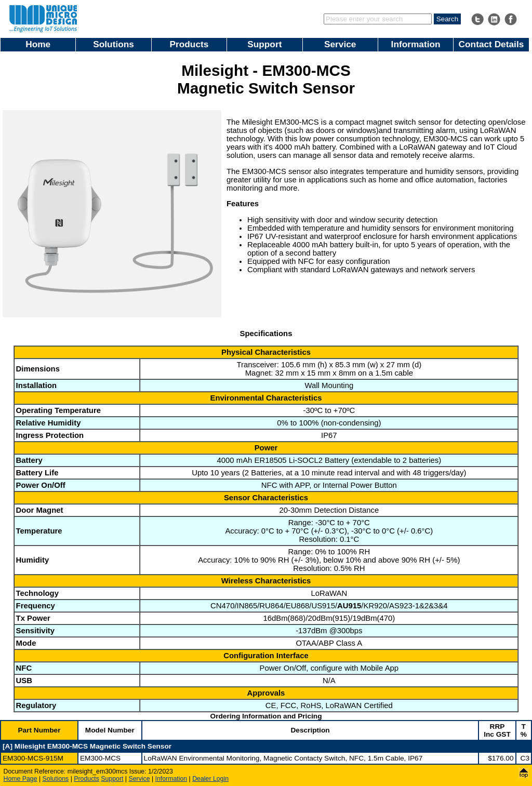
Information (416, 44)
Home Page (21, 779)
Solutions (114, 44)
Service (340, 44)
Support (264, 44)
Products (189, 44)
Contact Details (491, 44)
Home (38, 44)
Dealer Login (210, 779)
